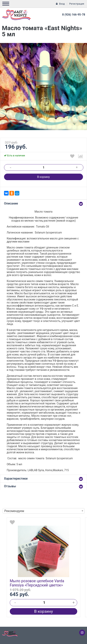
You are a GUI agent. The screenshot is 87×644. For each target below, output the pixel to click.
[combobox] (44, 511)
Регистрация (77, 4)
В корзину (43, 177)
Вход (62, 4)
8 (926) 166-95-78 (74, 15)
